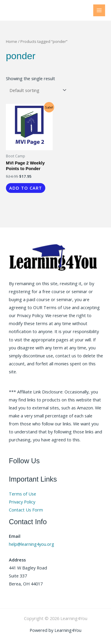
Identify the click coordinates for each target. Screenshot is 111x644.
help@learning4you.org (32, 544)
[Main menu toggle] (99, 10)
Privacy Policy (22, 502)
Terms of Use (22, 494)
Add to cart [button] (26, 188)
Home (12, 41)
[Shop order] (37, 90)
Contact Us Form (26, 510)
